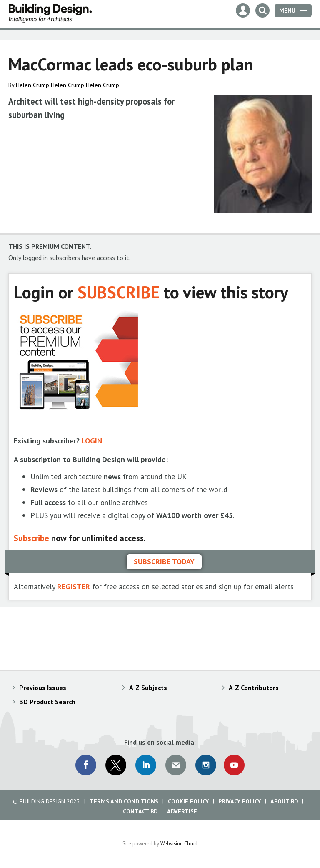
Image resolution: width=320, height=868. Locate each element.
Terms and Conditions (124, 801)
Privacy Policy (240, 801)
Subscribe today (164, 562)
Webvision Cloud (179, 843)
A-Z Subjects (148, 688)
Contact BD (140, 811)
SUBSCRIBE (119, 292)
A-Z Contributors (254, 688)
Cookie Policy (188, 801)
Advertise (182, 811)
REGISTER (74, 587)
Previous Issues (43, 688)
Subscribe (31, 538)
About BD (284, 801)
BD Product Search (47, 702)
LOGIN (92, 441)
